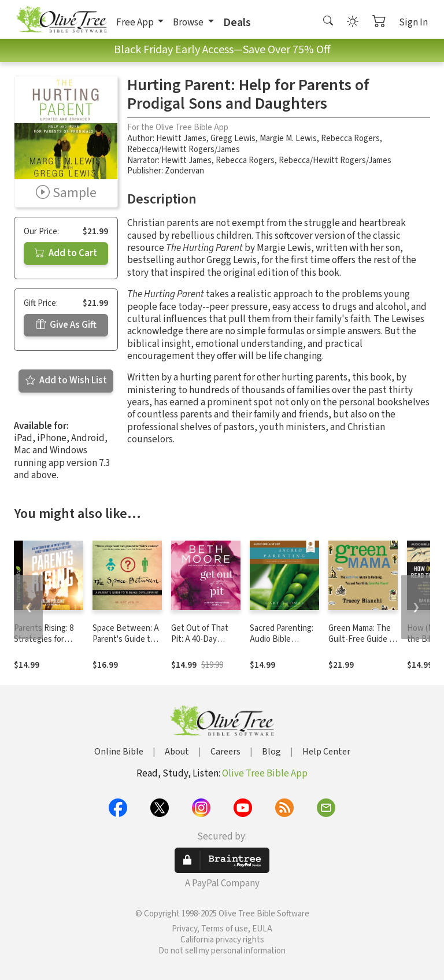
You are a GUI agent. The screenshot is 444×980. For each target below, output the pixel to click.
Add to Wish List (66, 380)
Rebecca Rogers (350, 138)
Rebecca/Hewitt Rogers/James (184, 149)
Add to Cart (66, 253)
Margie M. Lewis (288, 138)
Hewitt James (181, 138)
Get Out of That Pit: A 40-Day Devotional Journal (205, 639)
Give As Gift (66, 325)
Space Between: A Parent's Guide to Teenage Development (126, 645)
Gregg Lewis (233, 138)
